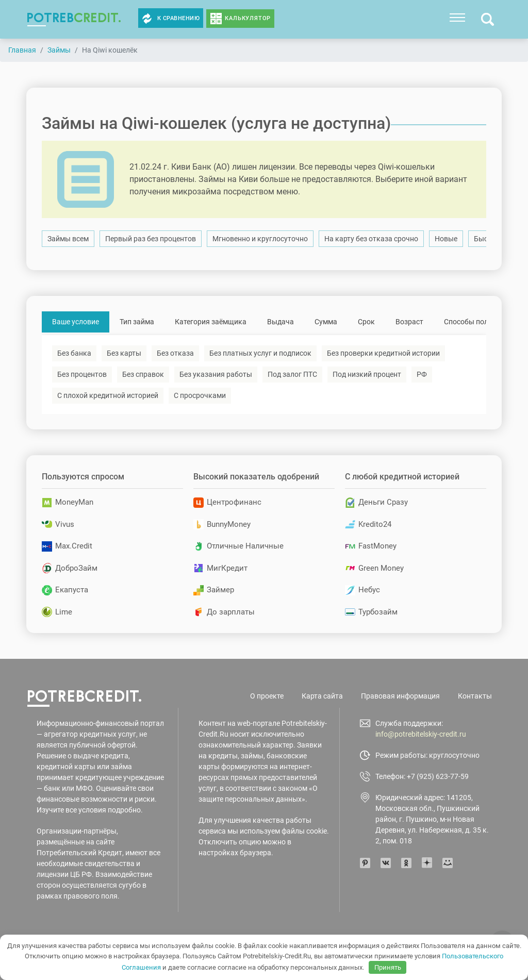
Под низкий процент (367, 374)
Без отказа (175, 353)
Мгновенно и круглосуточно (260, 239)
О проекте (267, 696)
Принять (388, 967)
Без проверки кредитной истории (383, 353)
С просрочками (200, 395)
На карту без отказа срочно (371, 239)
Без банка (74, 353)
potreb (74, 18)
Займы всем (68, 239)
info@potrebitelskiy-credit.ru (421, 734)
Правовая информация (400, 696)
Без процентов (82, 374)
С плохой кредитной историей (108, 395)
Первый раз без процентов (151, 239)
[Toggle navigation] (457, 18)
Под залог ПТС (292, 374)
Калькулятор (248, 18)
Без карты (124, 353)
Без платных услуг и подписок (260, 353)
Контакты (475, 696)
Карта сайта (322, 696)
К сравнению (171, 19)
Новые (446, 239)
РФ (422, 374)
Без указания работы (216, 374)
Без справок (143, 374)
